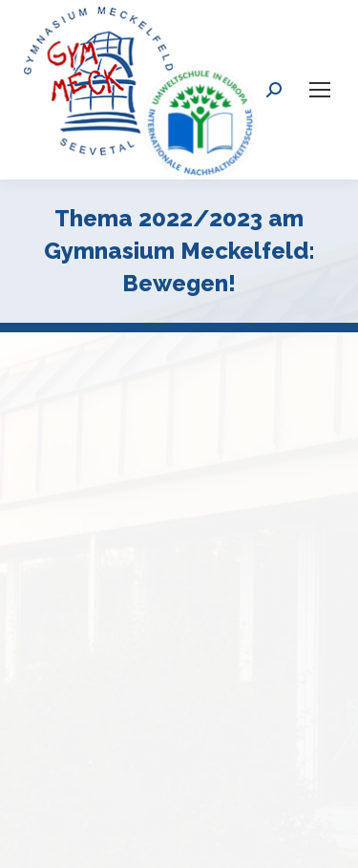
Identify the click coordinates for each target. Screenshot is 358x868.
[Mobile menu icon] (320, 90)
